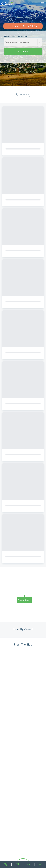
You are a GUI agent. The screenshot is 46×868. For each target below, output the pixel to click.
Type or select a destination (23, 41)
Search (23, 51)
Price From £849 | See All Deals (23, 26)
